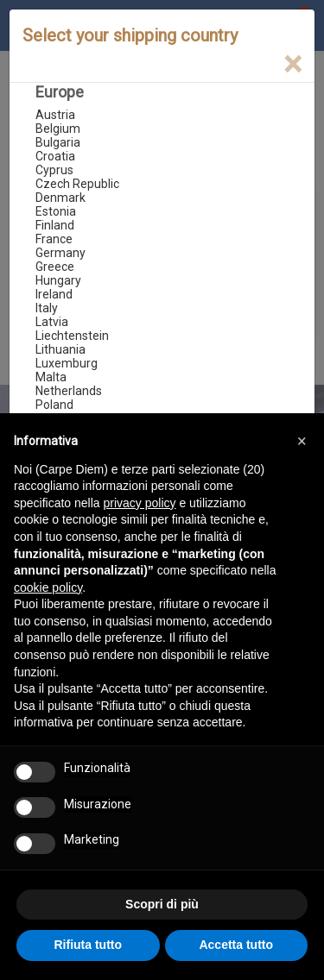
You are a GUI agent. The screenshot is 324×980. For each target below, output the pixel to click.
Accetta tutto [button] (236, 945)
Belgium (58, 129)
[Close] (292, 64)
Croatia (55, 156)
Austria (55, 115)
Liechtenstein (72, 336)
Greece (55, 267)
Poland (54, 405)
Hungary (58, 280)
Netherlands (69, 391)
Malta (51, 377)
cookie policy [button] (48, 587)
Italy (47, 308)
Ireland (54, 294)
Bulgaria (58, 142)
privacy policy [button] (140, 503)
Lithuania (60, 349)
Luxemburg (67, 363)
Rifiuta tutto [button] (88, 945)
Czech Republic (77, 184)
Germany (60, 253)
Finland (55, 225)
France (54, 239)
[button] (302, 441)
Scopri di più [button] (162, 904)
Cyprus (54, 170)
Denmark (60, 198)
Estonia (56, 211)
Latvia (52, 322)
